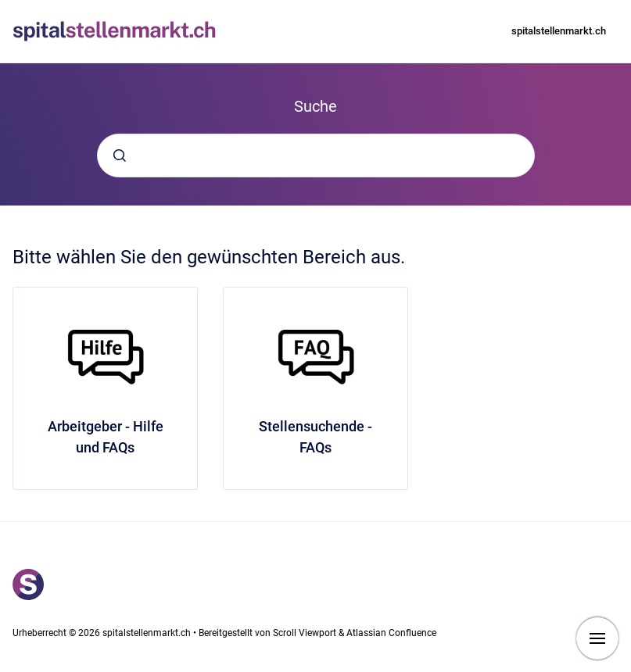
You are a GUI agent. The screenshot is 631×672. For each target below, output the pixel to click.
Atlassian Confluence (391, 633)
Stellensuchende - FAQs (315, 437)
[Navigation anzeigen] (597, 638)
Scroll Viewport (306, 633)
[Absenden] (120, 155)
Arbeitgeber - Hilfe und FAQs (106, 437)
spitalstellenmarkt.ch (559, 31)
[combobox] (316, 155)
